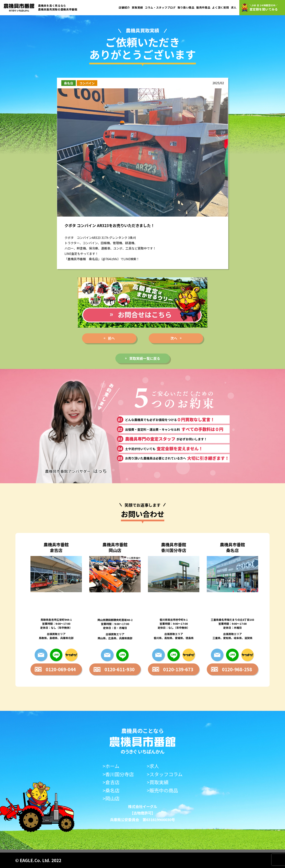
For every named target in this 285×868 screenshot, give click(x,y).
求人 (234, 7)
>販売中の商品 (162, 790)
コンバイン (87, 83)
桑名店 (69, 83)
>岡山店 (111, 798)
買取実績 (137, 7)
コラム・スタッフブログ (160, 7)
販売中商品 (203, 7)
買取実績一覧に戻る (145, 358)
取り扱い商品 (186, 7)
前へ (111, 338)
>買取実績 (158, 782)
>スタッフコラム (165, 774)
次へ (174, 338)
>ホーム (111, 766)
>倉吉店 (111, 782)
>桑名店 (111, 790)
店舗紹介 (124, 7)
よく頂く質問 (220, 7)
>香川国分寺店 (118, 774)
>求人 (153, 766)
